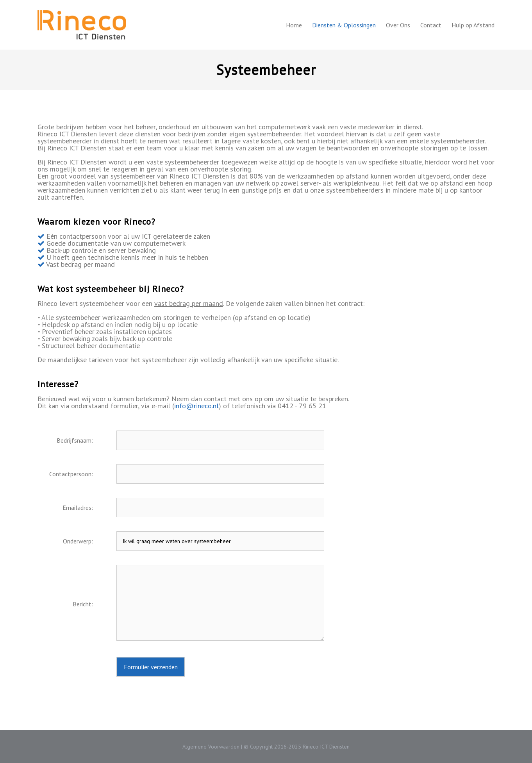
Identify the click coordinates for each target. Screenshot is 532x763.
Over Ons (398, 25)
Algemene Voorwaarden (211, 747)
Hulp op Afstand (473, 25)
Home (294, 25)
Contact (431, 25)
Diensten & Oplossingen (344, 25)
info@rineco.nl (196, 406)
